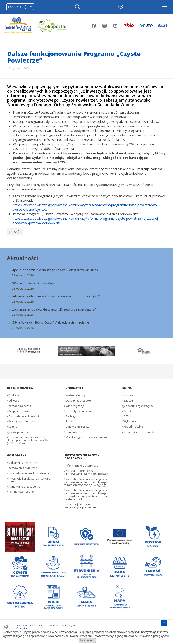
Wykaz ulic (130, 420)
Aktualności (23, 257)
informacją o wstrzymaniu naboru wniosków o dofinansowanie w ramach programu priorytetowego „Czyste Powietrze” (79, 98)
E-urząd (71, 420)
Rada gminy (73, 415)
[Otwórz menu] (164, 7)
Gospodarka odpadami (24, 415)
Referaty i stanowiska (79, 410)
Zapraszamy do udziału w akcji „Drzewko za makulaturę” (54, 308)
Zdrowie (14, 399)
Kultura (13, 425)
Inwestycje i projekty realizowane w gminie (29, 479)
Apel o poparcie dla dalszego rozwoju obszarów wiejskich (55, 269)
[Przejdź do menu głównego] (164, 621)
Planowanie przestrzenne (24, 485)
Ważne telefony (76, 394)
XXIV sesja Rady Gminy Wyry (33, 282)
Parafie (128, 410)
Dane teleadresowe (78, 399)
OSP (126, 415)
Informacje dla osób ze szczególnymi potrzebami (81, 505)
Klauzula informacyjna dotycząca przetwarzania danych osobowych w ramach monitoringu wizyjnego (86, 481)
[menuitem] (87, 297)
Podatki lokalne (133, 425)
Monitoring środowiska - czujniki (86, 436)
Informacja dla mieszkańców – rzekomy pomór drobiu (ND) (56, 295)
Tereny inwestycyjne (21, 490)
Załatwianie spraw (77, 425)
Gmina (127, 387)
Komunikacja (74, 431)
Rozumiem (87, 640)
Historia (129, 394)
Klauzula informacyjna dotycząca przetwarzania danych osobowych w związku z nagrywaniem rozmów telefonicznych (86, 493)
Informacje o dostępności (82, 464)
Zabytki (128, 399)
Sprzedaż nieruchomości (139, 431)
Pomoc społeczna (20, 405)
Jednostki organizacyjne (139, 405)
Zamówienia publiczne (23, 467)
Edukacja (14, 394)
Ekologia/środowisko (22, 420)
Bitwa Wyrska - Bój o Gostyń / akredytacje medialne (51, 321)
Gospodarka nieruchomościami (29, 472)
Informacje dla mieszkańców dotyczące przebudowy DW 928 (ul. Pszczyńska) (27, 439)
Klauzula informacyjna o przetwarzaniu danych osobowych (86, 471)
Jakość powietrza (19, 431)
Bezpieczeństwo (19, 410)
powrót (14, 231)
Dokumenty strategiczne (24, 461)
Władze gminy (75, 405)
